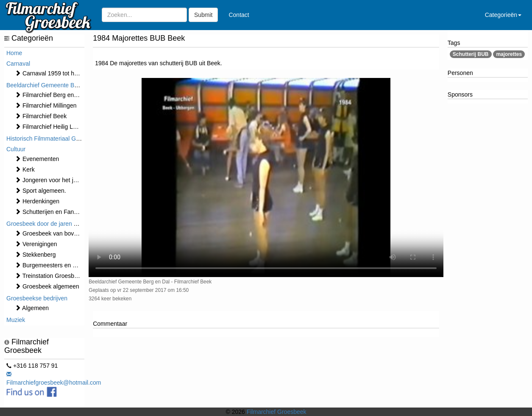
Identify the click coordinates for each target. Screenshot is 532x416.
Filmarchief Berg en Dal (50, 95)
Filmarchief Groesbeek (277, 412)
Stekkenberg (35, 255)
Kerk (25, 169)
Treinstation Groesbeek (49, 276)
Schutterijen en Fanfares (51, 212)
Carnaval (18, 64)
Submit (203, 15)
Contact (239, 15)
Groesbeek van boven (48, 233)
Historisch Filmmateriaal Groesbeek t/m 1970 (66, 139)
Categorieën (503, 15)
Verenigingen (36, 244)
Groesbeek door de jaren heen (47, 224)
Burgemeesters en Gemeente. (58, 265)
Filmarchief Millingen (46, 105)
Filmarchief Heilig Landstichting (60, 127)
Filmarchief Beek (41, 116)
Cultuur (16, 149)
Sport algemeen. (40, 191)
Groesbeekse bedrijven (37, 298)
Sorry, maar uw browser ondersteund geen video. (266, 178)
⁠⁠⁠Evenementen (37, 159)
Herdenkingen (37, 201)
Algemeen (32, 308)
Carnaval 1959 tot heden (51, 73)
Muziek (16, 320)
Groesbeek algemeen (47, 286)
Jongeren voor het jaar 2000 (56, 180)
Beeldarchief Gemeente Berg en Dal (54, 85)
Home (14, 53)
